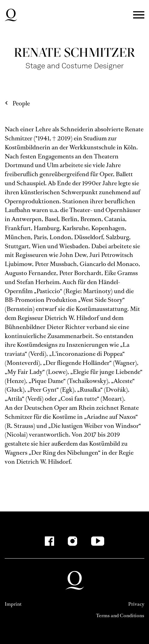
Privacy (136, 604)
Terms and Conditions (120, 615)
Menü (139, 15)
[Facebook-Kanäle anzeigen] (49, 541)
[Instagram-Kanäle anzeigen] (72, 541)
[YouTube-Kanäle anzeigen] (98, 541)
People (21, 103)
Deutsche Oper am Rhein (11, 15)
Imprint (13, 604)
